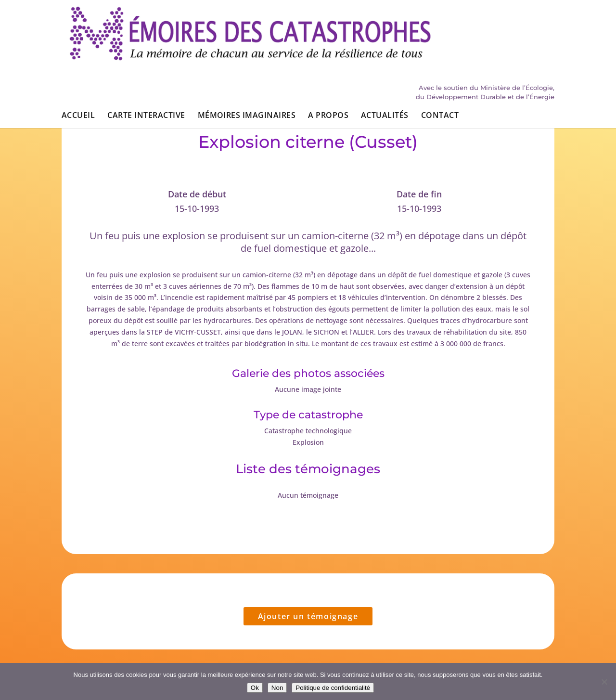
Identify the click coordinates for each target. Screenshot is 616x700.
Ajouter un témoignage (308, 616)
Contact (440, 62)
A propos (328, 62)
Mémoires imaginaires (247, 62)
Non (277, 688)
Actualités (385, 62)
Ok (255, 688)
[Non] (604, 682)
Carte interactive (146, 62)
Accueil (78, 62)
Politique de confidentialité (333, 688)
